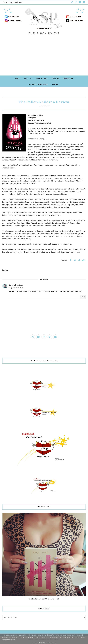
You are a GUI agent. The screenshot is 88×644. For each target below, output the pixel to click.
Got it (51, 643)
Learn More (41, 643)
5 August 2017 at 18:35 (16, 288)
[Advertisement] (44, 53)
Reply (83, 297)
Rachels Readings (16, 285)
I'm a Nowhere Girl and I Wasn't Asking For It (44, 599)
